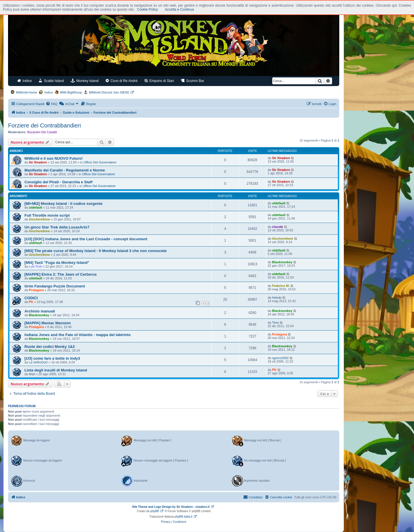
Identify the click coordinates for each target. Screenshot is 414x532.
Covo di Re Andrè (121, 81)
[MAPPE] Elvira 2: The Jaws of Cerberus (61, 274)
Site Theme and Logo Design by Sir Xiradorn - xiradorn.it (171, 507)
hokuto (277, 298)
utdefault (35, 207)
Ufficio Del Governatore (100, 162)
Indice (24, 81)
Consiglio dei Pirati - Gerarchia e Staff (59, 182)
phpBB (155, 511)
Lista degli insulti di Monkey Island (56, 370)
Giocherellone (39, 219)
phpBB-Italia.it (183, 517)
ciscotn (278, 227)
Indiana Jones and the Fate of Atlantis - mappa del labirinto (78, 335)
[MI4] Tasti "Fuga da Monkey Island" (57, 263)
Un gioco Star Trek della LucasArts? (57, 227)
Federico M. (281, 286)
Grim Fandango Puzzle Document (55, 286)
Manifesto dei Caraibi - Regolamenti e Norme (65, 170)
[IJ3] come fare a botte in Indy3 (52, 358)
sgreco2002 (280, 358)
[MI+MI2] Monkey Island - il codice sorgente (64, 204)
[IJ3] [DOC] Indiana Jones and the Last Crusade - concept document (86, 239)
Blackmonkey (282, 262)
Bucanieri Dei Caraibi (42, 132)
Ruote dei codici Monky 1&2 (50, 347)
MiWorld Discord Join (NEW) (109, 92)
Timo (275, 323)
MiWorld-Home (27, 92)
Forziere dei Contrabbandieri (44, 125)
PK (31, 302)
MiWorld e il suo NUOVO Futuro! (54, 158)
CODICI (31, 298)
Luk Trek (35, 266)
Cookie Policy (148, 9)
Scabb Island (51, 81)
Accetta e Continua (179, 9)
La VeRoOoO (38, 362)
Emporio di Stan (159, 81)
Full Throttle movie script (47, 215)
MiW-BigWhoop (71, 92)
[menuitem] (51, 104)
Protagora (36, 290)
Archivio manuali (40, 311)
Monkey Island (85, 81)
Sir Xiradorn (38, 162)
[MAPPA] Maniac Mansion (48, 323)
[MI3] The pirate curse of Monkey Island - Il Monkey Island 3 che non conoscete (96, 251)
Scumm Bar (192, 81)
